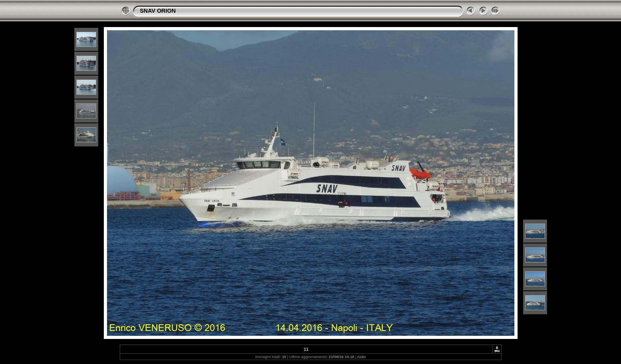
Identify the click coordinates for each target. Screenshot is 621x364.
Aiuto (362, 357)
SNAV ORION (158, 11)
